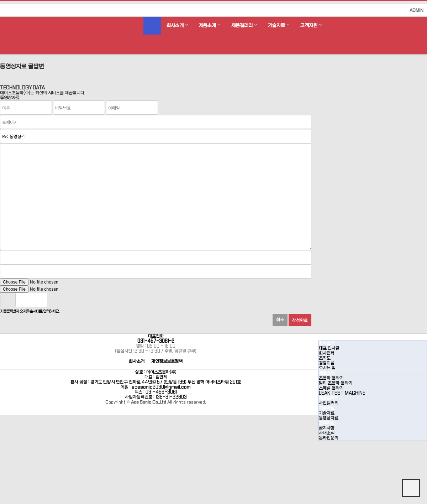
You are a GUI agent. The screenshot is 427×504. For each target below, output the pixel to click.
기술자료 (276, 25)
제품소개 (207, 25)
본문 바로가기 (0, 0)
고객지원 (309, 25)
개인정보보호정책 (167, 362)
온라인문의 (329, 438)
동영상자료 (329, 418)
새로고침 (71, 300)
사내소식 (327, 433)
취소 (280, 320)
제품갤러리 (242, 25)
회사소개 (175, 25)
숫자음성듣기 (56, 300)
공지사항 (327, 428)
